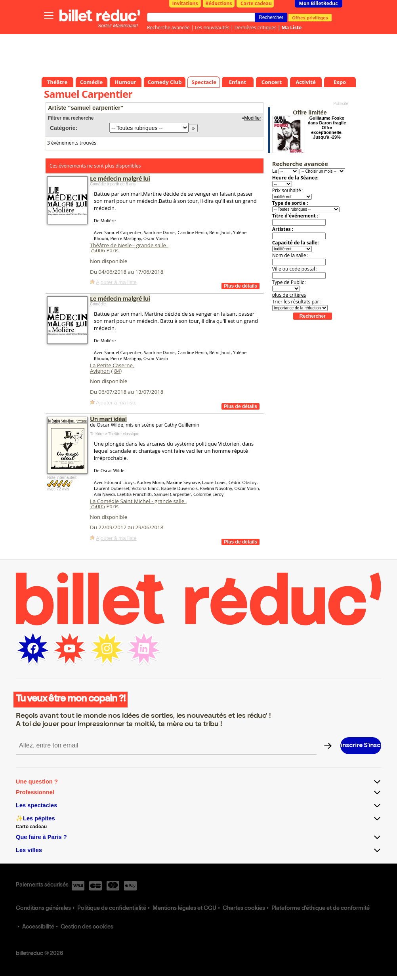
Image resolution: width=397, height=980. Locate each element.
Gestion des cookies (87, 927)
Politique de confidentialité (112, 909)
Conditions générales (43, 909)
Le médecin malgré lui (120, 178)
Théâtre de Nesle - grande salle (129, 245)
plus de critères (289, 295)
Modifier (253, 118)
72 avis (63, 489)
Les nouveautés (212, 28)
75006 (97, 250)
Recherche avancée (168, 28)
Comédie (98, 184)
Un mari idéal (108, 419)
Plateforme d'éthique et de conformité (321, 909)
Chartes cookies (244, 909)
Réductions (219, 3)
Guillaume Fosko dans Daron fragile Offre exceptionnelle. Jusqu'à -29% (327, 128)
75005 (97, 506)
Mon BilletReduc (319, 3)
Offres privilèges (310, 17)
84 (117, 371)
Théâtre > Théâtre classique (115, 434)
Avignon (100, 371)
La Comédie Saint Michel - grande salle (138, 501)
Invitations (185, 3)
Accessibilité (38, 927)
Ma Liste (292, 28)
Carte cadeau (256, 3)
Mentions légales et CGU (184, 909)
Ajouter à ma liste (116, 282)
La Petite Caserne (111, 365)
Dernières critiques (256, 28)
